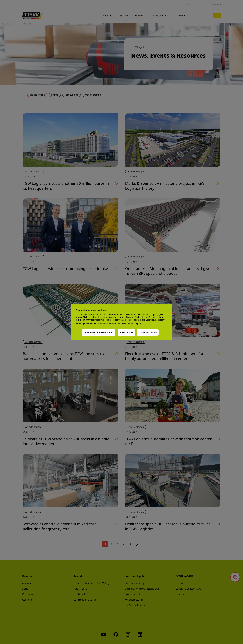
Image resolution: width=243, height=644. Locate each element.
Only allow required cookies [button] (99, 332)
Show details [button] (126, 332)
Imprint (138, 324)
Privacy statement (125, 324)
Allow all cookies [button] (148, 332)
